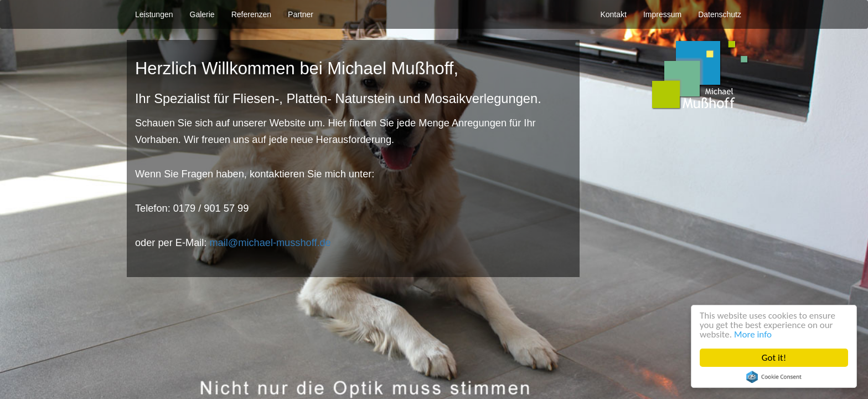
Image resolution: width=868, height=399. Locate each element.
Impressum (662, 14)
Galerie (202, 14)
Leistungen (154, 14)
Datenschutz (720, 14)
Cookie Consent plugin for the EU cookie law (774, 377)
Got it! (774, 358)
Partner (301, 14)
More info (753, 334)
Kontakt (613, 14)
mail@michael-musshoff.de (270, 243)
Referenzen (251, 14)
